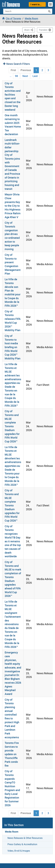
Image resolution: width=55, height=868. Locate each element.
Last (35, 76)
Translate (43, 30)
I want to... (36, 4)
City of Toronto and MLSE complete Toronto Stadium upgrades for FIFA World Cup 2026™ (12, 426)
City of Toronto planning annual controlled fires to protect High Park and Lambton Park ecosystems (12, 718)
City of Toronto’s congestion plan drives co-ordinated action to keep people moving (12, 236)
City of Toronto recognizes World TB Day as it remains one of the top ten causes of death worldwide (13, 541)
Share (30, 30)
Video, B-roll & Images (19, 851)
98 (16, 76)
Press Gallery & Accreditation (22, 844)
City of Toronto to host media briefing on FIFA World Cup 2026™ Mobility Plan (13, 347)
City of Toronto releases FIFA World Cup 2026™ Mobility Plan (13, 321)
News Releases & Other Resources (25, 838)
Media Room (12, 832)
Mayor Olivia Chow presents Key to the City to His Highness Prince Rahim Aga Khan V (13, 206)
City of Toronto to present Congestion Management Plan (13, 264)
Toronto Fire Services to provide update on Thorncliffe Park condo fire (12, 754)
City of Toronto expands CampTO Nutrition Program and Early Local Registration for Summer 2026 (12, 788)
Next (25, 76)
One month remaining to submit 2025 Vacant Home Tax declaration (13, 125)
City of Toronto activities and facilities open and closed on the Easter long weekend (13, 96)
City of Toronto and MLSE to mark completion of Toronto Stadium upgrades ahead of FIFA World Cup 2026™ (13, 579)
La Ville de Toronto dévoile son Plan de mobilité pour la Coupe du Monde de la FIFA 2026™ (13, 292)
